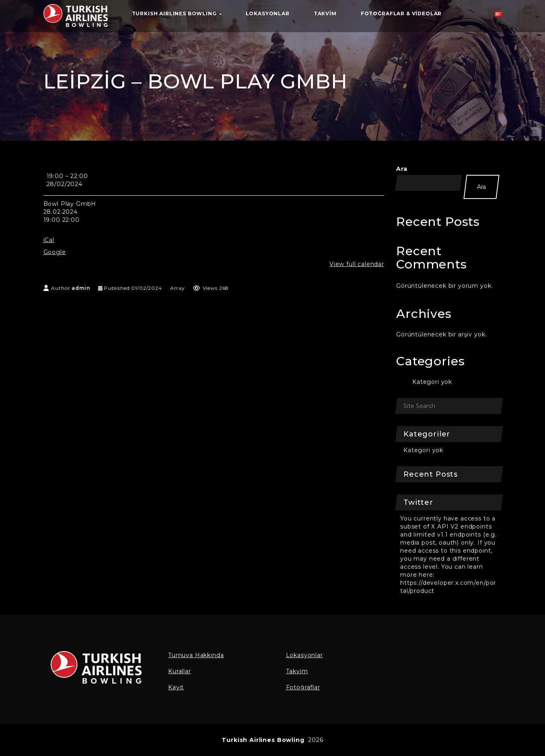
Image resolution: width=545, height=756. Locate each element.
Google (55, 252)
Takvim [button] (325, 13)
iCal (49, 240)
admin (81, 288)
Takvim (297, 671)
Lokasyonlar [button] (268, 13)
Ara (402, 169)
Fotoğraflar (303, 687)
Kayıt (176, 687)
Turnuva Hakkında (196, 655)
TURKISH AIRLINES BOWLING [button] (177, 13)
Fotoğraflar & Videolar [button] (401, 13)
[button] (498, 16)
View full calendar (357, 264)
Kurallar (180, 671)
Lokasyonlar (304, 655)
